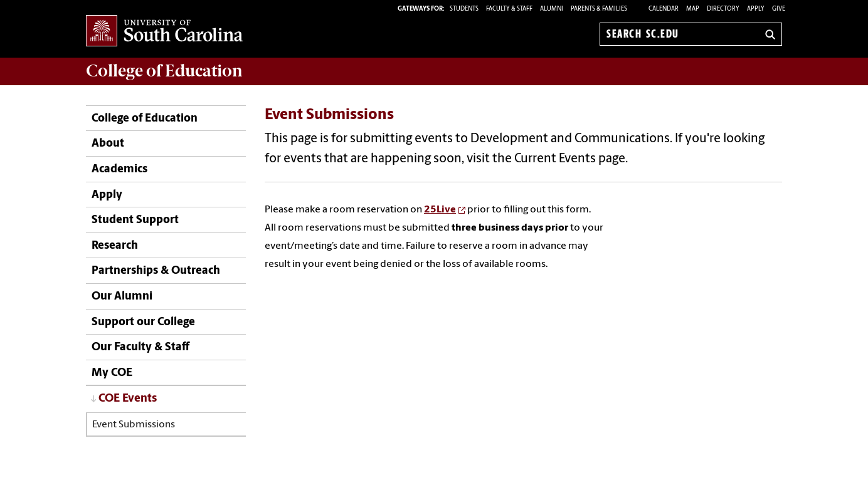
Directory (723, 9)
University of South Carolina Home (164, 32)
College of (164, 71)
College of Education (145, 119)
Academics (119, 169)
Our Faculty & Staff (140, 347)
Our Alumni (122, 297)
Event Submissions (134, 425)
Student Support (135, 220)
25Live (440, 210)
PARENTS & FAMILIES (599, 9)
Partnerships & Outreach (156, 271)
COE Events (128, 399)
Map (693, 9)
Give (779, 9)
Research (115, 246)
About (108, 144)
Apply (756, 9)
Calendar (664, 9)
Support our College (143, 322)
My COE (112, 373)
